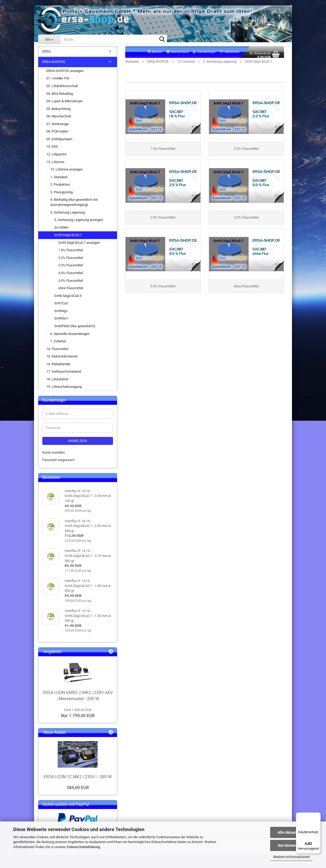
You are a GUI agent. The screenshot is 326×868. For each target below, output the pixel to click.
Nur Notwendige (292, 845)
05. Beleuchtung (58, 112)
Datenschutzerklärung (83, 847)
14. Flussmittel (57, 352)
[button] (177, 55)
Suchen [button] (155, 55)
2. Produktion (60, 188)
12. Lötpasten (57, 157)
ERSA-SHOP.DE (54, 65)
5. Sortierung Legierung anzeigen (79, 223)
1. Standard (59, 180)
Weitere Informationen (291, 857)
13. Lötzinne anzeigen (66, 172)
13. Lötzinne (55, 165)
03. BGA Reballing (60, 97)
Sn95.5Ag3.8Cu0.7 (68, 238)
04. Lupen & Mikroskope (64, 104)
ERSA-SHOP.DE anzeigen (65, 74)
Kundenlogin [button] (204, 55)
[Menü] (317, 816)
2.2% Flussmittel (71, 261)
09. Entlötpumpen (59, 142)
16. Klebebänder (58, 367)
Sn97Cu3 (61, 306)
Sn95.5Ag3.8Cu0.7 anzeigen (79, 246)
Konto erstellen (54, 455)
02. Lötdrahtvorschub (62, 89)
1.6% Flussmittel (71, 253)
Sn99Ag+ (61, 314)
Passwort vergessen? (58, 463)
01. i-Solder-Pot (58, 81)
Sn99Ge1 (61, 322)
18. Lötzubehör (57, 382)
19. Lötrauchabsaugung (64, 390)
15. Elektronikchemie (62, 359)
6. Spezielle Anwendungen (70, 337)
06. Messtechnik (59, 119)
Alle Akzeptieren (292, 832)
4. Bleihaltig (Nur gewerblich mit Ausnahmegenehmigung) (74, 205)
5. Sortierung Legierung (68, 215)
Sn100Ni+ (62, 230)
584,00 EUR (78, 791)
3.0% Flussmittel (71, 276)
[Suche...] (49, 39)
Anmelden (78, 444)
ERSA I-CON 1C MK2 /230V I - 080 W (78, 780)
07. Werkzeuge (57, 127)
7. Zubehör (58, 344)
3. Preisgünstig (61, 195)
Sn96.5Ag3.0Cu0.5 (68, 299)
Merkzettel (230, 55)
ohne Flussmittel (71, 291)
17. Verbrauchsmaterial (64, 375)
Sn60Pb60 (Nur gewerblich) (75, 329)
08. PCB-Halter (57, 135)
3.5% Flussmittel (71, 284)
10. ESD (52, 150)
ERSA (46, 54)
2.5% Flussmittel (71, 268)
